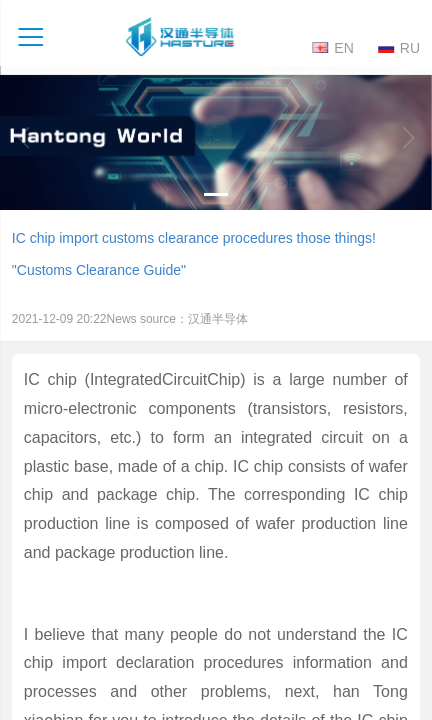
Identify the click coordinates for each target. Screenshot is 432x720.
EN (332, 47)
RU (399, 47)
